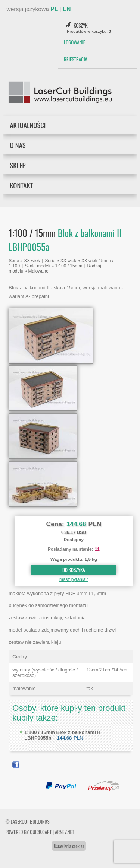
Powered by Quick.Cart (28, 832)
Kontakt (21, 185)
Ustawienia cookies (69, 846)
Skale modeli (37, 266)
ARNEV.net (64, 832)
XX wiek (32, 261)
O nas (18, 145)
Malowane (38, 271)
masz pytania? (74, 579)
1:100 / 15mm (69, 266)
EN (67, 9)
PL (54, 9)
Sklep (18, 165)
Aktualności (28, 125)
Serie (14, 261)
